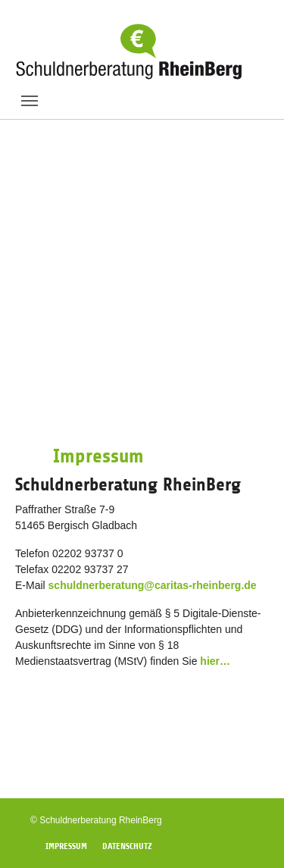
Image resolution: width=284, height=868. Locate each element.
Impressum (66, 846)
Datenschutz (127, 846)
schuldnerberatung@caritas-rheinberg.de (153, 585)
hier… (215, 661)
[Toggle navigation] (30, 101)
